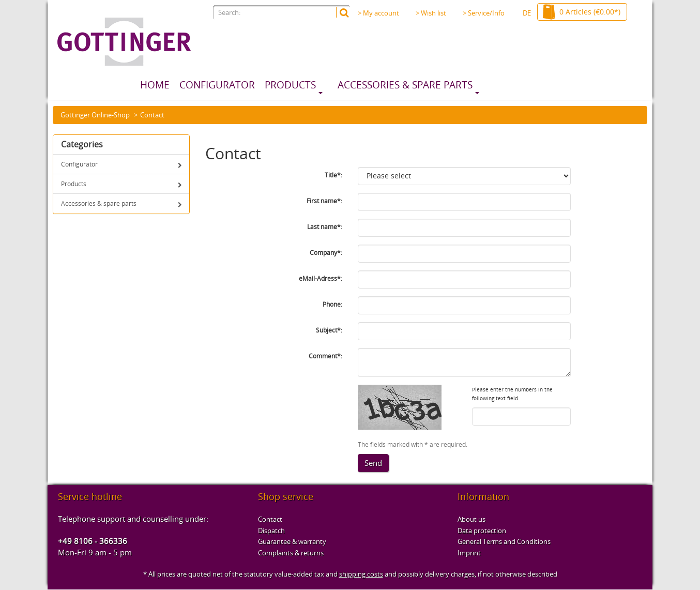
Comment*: (325, 356)
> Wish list (431, 13)
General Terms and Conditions (504, 541)
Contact (270, 519)
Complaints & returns (291, 553)
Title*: (333, 175)
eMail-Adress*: (321, 278)
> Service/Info (486, 13)
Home (155, 85)
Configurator (217, 85)
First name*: (324, 201)
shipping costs (361, 574)
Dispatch (271, 531)
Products (290, 85)
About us (471, 519)
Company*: (326, 253)
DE (527, 13)
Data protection (482, 531)
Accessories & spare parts (405, 85)
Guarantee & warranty (292, 541)
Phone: (332, 304)
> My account (378, 13)
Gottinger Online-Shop (95, 115)
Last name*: (325, 227)
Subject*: (329, 330)
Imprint (469, 553)
